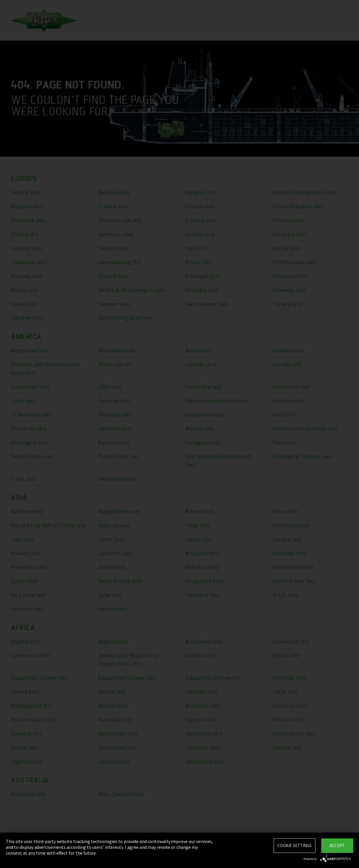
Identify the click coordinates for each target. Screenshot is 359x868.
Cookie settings (295, 845)
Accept (337, 845)
